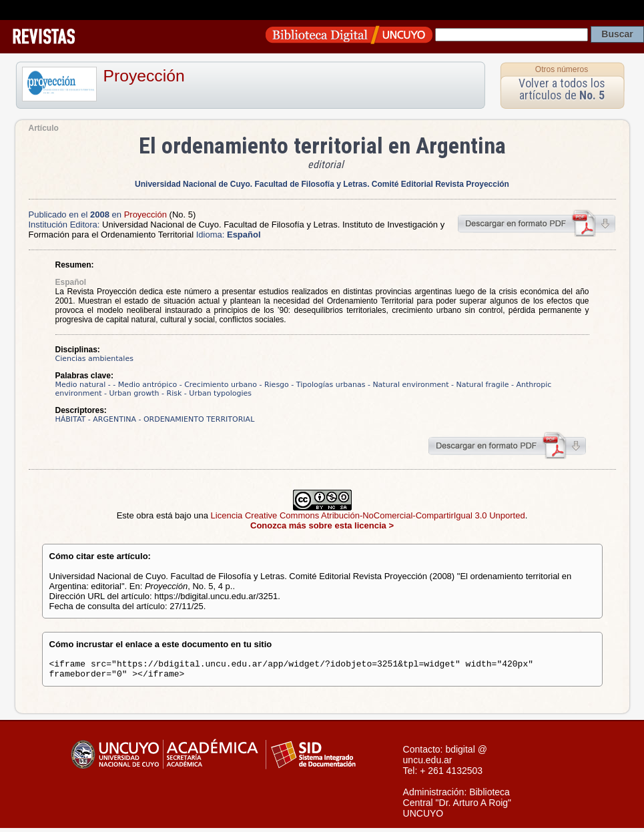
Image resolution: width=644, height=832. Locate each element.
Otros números (562, 69)
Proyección (144, 76)
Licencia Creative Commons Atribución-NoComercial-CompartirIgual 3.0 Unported (368, 515)
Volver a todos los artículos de (562, 89)
